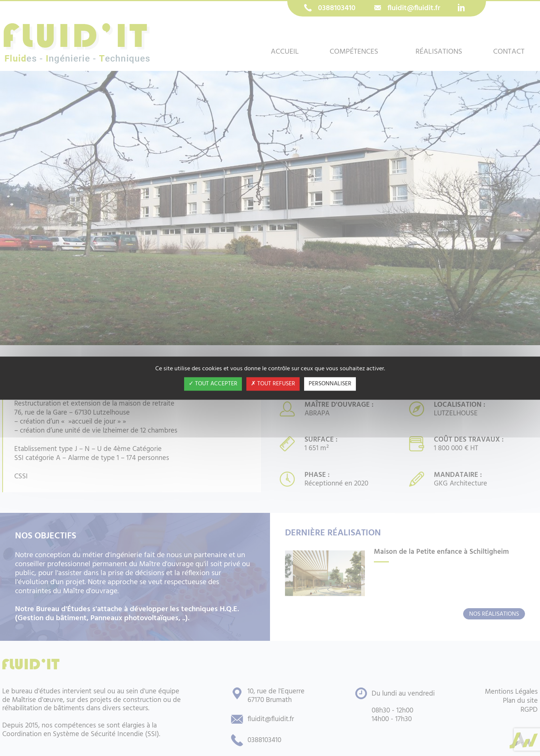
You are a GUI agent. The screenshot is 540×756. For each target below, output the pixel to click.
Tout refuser (273, 384)
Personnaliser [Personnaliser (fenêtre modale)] (330, 384)
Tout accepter (213, 384)
